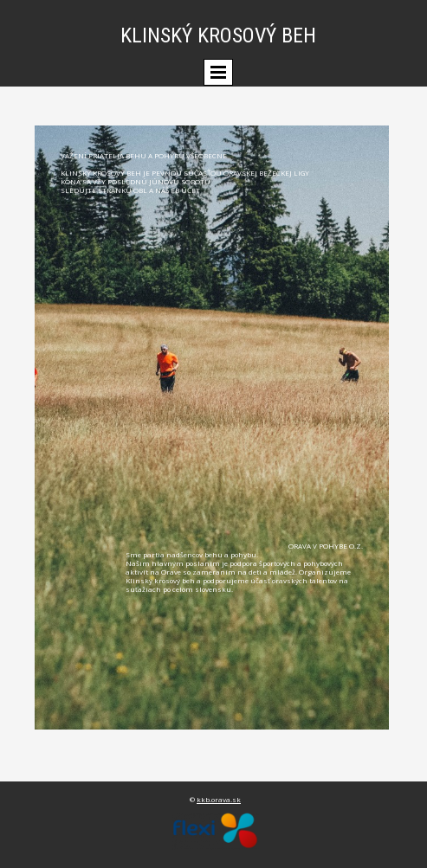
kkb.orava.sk (219, 799)
